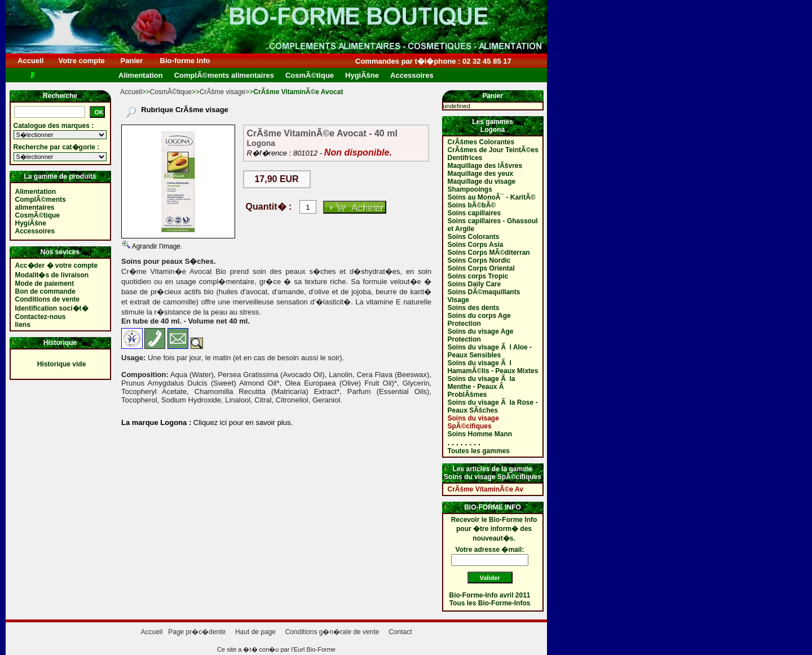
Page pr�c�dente (197, 632)
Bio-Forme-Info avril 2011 (490, 595)
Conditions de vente (48, 299)
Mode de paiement (45, 284)
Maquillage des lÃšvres (485, 166)
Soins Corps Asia (476, 245)
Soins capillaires (475, 213)
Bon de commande (45, 291)
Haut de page (255, 632)
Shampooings (470, 189)
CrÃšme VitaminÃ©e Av (486, 489)
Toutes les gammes (479, 451)
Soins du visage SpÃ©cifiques (473, 422)
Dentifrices (465, 158)
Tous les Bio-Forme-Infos (490, 603)
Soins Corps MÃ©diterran (489, 253)
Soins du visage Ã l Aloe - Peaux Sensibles (490, 351)
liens (23, 325)
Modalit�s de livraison (52, 275)
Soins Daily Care (475, 284)
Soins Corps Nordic (479, 260)
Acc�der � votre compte (57, 265)
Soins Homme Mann (480, 434)
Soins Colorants (474, 237)
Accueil (31, 61)
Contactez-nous (41, 317)
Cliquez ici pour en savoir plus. (242, 422)
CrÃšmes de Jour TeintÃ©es (493, 150)
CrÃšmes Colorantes (481, 142)
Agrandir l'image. (156, 246)
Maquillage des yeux (481, 174)
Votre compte (81, 61)
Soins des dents (474, 308)
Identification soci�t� (52, 308)
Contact (400, 632)
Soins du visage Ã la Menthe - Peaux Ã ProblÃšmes (482, 387)
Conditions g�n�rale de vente (332, 632)
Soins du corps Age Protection (479, 320)
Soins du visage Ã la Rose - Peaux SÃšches (493, 406)
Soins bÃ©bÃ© (472, 205)
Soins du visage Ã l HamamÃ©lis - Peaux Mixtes (493, 367)
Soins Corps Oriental (481, 268)
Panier (132, 61)
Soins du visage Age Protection (481, 335)
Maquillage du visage (482, 182)
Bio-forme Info (185, 61)
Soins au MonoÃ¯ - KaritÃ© (492, 197)
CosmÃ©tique (171, 92)
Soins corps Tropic (478, 276)
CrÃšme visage (222, 92)
